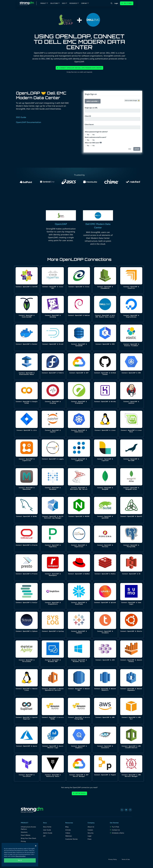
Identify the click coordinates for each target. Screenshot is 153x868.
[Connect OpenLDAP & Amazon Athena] (131, 653)
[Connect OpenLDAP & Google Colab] (27, 394)
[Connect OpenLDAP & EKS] (105, 337)
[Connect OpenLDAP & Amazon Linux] (27, 681)
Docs (64, 3)
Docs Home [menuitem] (47, 827)
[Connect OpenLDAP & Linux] (105, 423)
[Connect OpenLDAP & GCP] (79, 366)
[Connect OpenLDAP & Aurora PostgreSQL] (79, 710)
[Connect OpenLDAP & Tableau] (79, 624)
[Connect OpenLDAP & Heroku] (105, 394)
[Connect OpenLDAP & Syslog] (53, 624)
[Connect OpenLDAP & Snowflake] (79, 595)
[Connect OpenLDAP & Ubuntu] (131, 624)
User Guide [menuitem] (47, 830)
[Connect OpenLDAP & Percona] (105, 538)
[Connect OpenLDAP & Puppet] (105, 768)
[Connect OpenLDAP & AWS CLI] (131, 710)
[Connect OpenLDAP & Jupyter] (53, 423)
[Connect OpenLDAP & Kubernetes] (79, 423)
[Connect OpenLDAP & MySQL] (27, 509)
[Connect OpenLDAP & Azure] (27, 739)
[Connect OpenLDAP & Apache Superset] (27, 710)
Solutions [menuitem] (24, 832)
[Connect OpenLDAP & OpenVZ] (131, 509)
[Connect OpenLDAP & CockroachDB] (27, 308)
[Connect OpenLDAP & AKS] (105, 653)
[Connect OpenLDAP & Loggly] (53, 452)
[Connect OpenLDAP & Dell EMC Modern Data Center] (105, 308)
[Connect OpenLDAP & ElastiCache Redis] (27, 366)
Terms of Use (126, 859)
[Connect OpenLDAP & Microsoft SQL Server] (79, 480)
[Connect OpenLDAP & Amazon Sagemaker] (131, 681)
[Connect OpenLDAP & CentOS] (27, 279)
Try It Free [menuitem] (115, 827)
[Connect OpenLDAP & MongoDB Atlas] (131, 480)
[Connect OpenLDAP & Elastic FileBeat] (131, 337)
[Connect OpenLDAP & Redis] (105, 567)
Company (84, 3)
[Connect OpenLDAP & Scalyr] (27, 595)
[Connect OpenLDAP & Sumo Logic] (131, 595)
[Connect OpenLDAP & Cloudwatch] (105, 279)
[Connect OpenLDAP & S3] (131, 567)
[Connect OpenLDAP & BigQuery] (79, 739)
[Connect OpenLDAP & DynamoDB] (79, 337)
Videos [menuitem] (68, 833)
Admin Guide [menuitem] (48, 833)
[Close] (36, 846)
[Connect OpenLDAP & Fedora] (53, 366)
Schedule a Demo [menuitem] (118, 833)
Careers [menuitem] (90, 830)
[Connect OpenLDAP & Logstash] (105, 452)
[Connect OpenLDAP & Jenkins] (131, 394)
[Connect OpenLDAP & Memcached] (27, 480)
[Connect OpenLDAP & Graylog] (53, 394)
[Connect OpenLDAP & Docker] (27, 337)
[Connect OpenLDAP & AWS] (105, 710)
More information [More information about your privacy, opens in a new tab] (20, 856)
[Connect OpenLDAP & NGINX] (79, 509)
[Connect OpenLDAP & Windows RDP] (53, 653)
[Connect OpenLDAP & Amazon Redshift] (105, 681)
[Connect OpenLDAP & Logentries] (27, 452)
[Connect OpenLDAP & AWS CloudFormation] (131, 739)
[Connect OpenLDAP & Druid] (53, 337)
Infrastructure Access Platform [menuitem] (28, 828)
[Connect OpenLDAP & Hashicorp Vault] (53, 768)
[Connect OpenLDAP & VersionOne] (27, 653)
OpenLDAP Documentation (29, 122)
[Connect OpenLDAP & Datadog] (53, 308)
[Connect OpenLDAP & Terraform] (27, 768)
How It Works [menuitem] (26, 835)
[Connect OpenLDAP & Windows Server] (79, 653)
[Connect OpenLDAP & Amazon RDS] (79, 681)
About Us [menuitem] (91, 827)
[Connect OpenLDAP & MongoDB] (105, 480)
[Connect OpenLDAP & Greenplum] (79, 394)
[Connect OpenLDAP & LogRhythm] (79, 452)
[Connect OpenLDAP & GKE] (131, 366)
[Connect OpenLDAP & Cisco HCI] (53, 279)
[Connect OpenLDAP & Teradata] (105, 624)
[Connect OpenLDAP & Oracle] (27, 538)
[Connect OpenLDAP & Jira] (27, 423)
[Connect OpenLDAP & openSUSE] (105, 509)
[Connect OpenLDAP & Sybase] (27, 624)
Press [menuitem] (89, 839)
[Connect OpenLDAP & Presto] (27, 567)
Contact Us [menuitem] (116, 830)
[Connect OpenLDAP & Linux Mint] (131, 423)
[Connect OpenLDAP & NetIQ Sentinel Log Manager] (53, 509)
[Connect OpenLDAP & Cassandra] (105, 739)
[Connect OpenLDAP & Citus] (79, 279)
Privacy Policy (113, 859)
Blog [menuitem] (67, 827)
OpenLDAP (61, 224)
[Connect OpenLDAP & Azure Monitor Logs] (53, 739)
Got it (20, 860)
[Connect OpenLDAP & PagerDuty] (53, 538)
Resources (73, 3)
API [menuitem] (44, 836)
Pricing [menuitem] (23, 841)
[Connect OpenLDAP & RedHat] (79, 567)
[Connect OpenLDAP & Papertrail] (79, 538)
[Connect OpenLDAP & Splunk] (105, 595)
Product (43, 3)
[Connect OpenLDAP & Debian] (79, 308)
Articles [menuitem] (68, 830)
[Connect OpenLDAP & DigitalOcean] (131, 308)
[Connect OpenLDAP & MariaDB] (131, 452)
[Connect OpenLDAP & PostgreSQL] (131, 538)
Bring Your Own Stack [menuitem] (28, 838)
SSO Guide (21, 117)
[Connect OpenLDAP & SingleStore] (53, 595)
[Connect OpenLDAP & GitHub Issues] (105, 366)
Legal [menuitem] (89, 836)
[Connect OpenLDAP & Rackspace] (53, 567)
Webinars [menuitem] (69, 836)
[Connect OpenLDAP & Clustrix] (131, 279)
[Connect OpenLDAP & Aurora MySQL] (53, 710)
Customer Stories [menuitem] (71, 839)
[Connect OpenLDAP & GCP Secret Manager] (79, 768)
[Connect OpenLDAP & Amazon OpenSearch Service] (53, 681)
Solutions (54, 3)
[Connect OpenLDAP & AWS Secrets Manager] (131, 768)
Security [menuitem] (91, 833)
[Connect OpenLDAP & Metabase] (53, 480)
